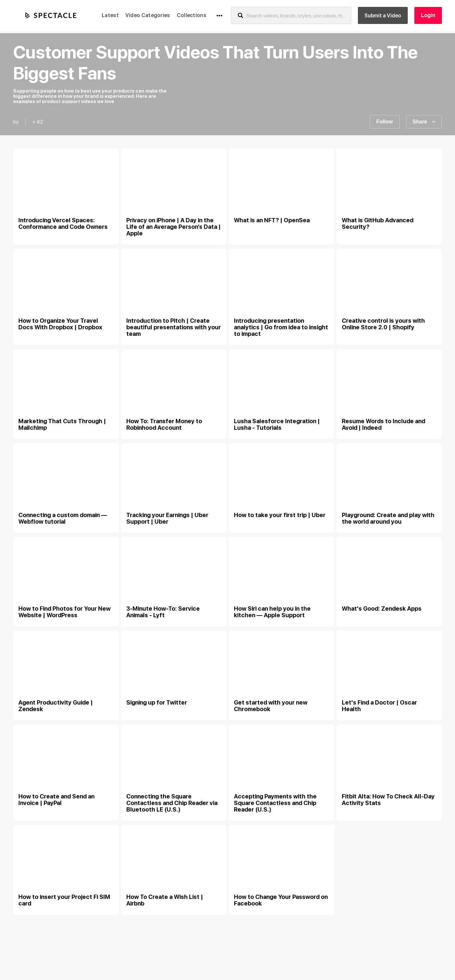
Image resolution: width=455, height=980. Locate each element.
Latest (110, 15)
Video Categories (148, 15)
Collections (192, 15)
